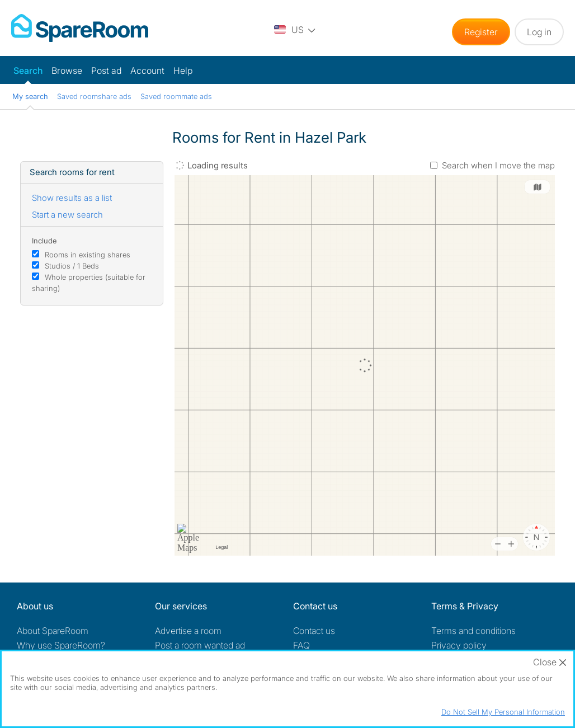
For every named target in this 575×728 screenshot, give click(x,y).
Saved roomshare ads (94, 96)
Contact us (314, 631)
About (53, 631)
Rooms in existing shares (88, 255)
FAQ (301, 645)
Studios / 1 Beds (72, 266)
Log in (539, 32)
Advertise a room (188, 631)
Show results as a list (72, 198)
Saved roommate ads (176, 96)
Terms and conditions (473, 631)
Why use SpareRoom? (61, 645)
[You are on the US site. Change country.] (295, 29)
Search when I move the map (498, 165)
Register (481, 32)
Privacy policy (459, 645)
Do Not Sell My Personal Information (503, 712)
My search (30, 96)
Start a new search (67, 215)
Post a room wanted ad (200, 645)
